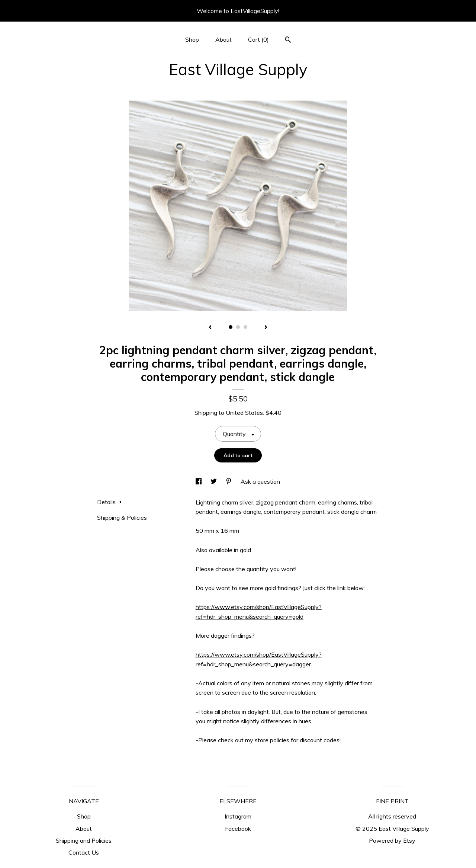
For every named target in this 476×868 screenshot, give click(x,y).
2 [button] (238, 327)
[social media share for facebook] (199, 481)
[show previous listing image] (210, 328)
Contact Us (84, 852)
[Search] (288, 41)
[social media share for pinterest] (229, 481)
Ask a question (260, 481)
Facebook (238, 829)
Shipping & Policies (122, 518)
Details (110, 502)
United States (244, 413)
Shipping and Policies (84, 840)
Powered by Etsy (392, 840)
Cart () (258, 39)
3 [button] (245, 327)
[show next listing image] (266, 328)
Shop (192, 39)
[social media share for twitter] (214, 481)
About (223, 39)
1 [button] (231, 327)
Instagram (238, 816)
